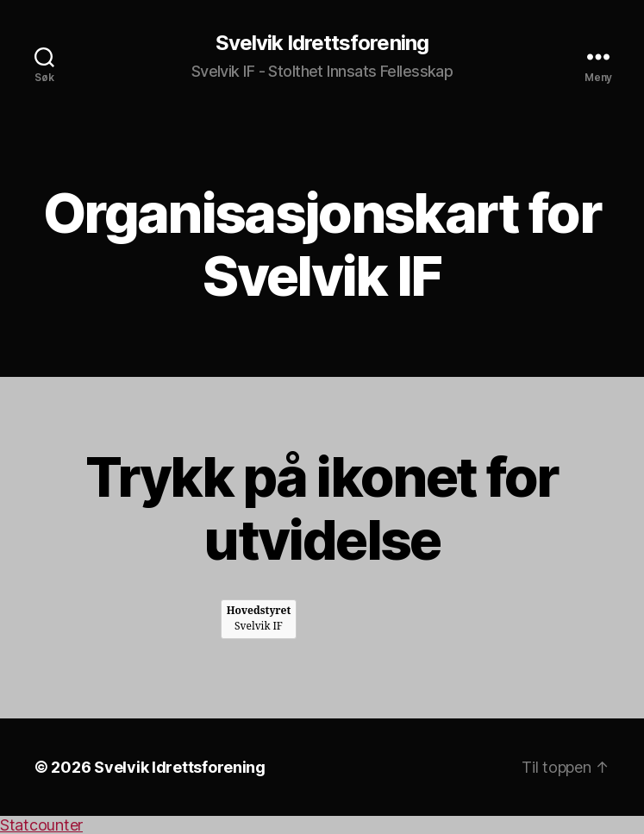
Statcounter (41, 825)
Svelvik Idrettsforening (322, 43)
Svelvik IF (259, 619)
